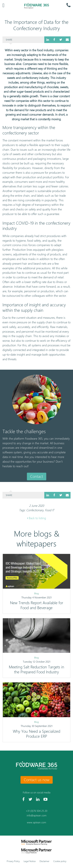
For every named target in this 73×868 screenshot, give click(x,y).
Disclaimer (44, 861)
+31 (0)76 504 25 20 (36, 811)
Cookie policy (60, 861)
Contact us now (37, 780)
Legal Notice (30, 861)
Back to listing (36, 518)
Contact (37, 476)
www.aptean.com (36, 822)
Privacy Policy (13, 861)
